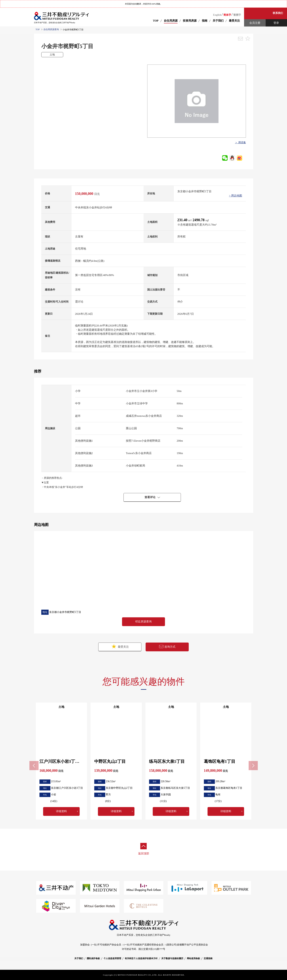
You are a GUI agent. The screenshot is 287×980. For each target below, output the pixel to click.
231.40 (183, 220)
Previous (34, 766)
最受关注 (120, 646)
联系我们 (278, 13)
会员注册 (255, 23)
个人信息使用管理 (112, 958)
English (217, 15)
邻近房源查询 (143, 622)
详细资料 (61, 811)
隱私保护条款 (93, 958)
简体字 (227, 15)
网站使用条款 (193, 958)
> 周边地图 (235, 196)
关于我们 (79, 958)
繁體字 (237, 15)
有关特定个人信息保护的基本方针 (141, 958)
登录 (276, 23)
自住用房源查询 (51, 29)
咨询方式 (167, 647)
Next (253, 766)
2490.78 (199, 220)
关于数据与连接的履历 (172, 958)
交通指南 (208, 958)
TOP (156, 21)
